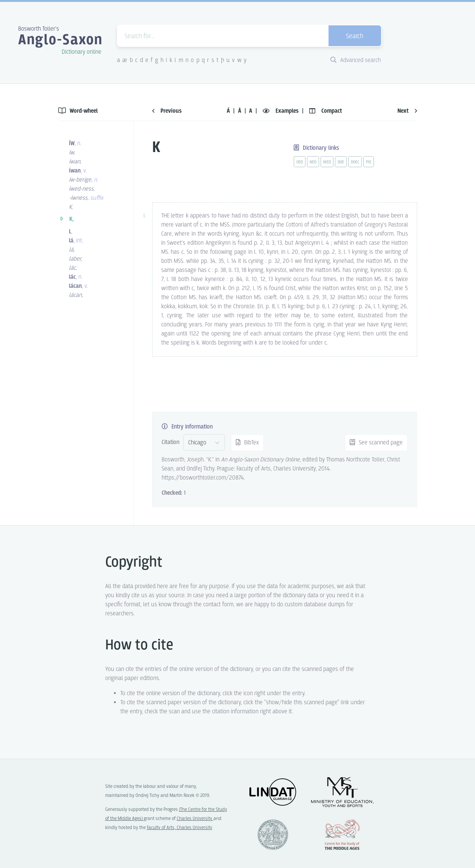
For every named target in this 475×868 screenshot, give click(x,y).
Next (407, 111)
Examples (281, 111)
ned (313, 162)
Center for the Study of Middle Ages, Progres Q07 (342, 835)
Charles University (195, 819)
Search (355, 36)
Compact (326, 111)
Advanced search (356, 60)
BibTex (247, 443)
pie (369, 162)
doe (341, 162)
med (327, 162)
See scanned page (376, 443)
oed (300, 162)
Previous (167, 111)
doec (355, 162)
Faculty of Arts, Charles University (180, 828)
